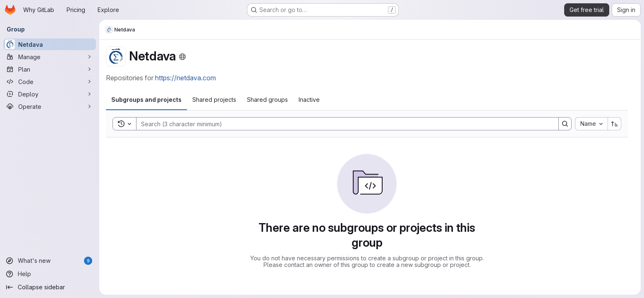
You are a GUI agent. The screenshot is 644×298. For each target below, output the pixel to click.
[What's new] (50, 261)
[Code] (50, 82)
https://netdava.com (186, 78)
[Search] (343, 124)
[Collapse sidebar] (50, 287)
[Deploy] (50, 94)
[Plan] (50, 69)
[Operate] (50, 106)
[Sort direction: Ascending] (615, 124)
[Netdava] (50, 44)
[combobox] (591, 124)
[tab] (146, 100)
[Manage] (50, 57)
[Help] (50, 274)
